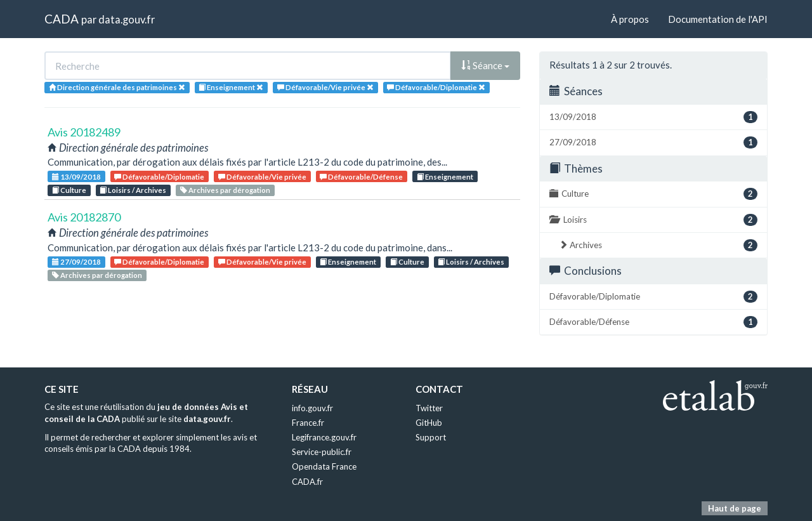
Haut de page (735, 508)
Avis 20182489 (84, 132)
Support (431, 437)
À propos (630, 19)
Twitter (429, 408)
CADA (62, 19)
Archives (658, 245)
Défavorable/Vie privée (262, 177)
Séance (485, 65)
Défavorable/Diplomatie (159, 177)
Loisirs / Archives (133, 190)
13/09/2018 (76, 177)
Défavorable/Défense (361, 177)
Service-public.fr (322, 452)
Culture (69, 190)
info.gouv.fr (312, 408)
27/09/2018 (76, 262)
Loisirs (653, 220)
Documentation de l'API (718, 19)
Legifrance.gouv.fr (324, 437)
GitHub (429, 423)
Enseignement (445, 177)
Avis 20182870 (84, 217)
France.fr (308, 423)
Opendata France (324, 466)
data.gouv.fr (127, 19)
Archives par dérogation (225, 190)
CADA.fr (307, 482)
